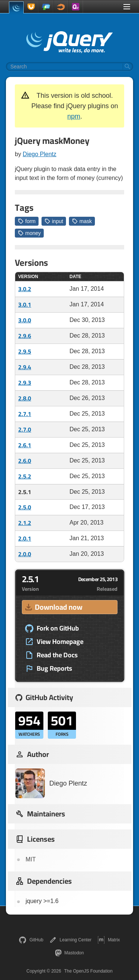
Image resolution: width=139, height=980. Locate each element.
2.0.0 (25, 554)
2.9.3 (25, 383)
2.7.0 (25, 429)
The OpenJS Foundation (88, 971)
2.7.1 (25, 414)
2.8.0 (25, 398)
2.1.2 (25, 523)
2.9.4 (25, 367)
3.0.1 (25, 304)
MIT (31, 859)
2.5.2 (25, 476)
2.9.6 (25, 336)
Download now (53, 607)
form (27, 221)
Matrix (109, 940)
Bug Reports (49, 668)
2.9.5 (25, 351)
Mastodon (69, 953)
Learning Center (70, 940)
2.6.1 (25, 445)
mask (82, 221)
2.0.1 (25, 538)
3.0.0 (25, 320)
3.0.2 (25, 289)
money (29, 233)
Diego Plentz (39, 154)
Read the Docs (51, 655)
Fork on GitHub (52, 628)
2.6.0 (25, 461)
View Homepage (54, 642)
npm (74, 116)
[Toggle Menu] (127, 7)
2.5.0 (25, 507)
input (54, 221)
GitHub (31, 940)
